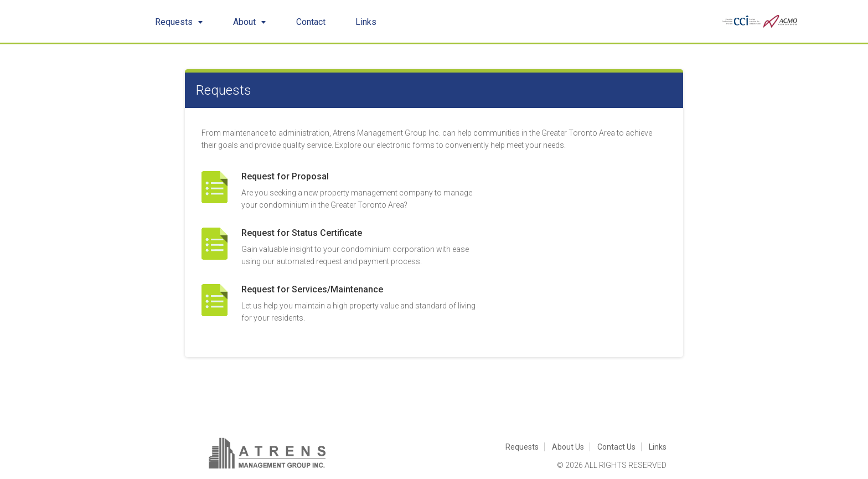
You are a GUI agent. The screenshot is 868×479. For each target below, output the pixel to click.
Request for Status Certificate (302, 233)
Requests (179, 22)
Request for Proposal (285, 176)
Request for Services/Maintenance (312, 289)
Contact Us (616, 447)
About (250, 22)
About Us (568, 447)
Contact (311, 22)
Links (366, 22)
